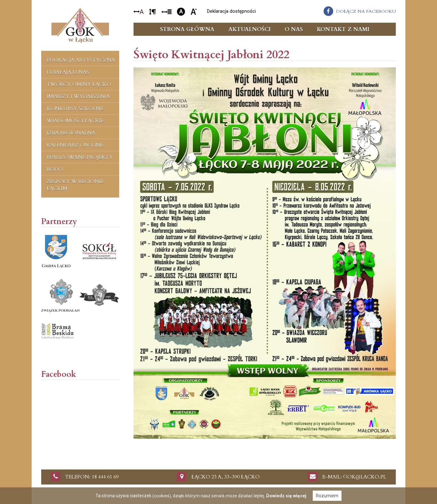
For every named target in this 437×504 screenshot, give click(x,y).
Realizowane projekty (80, 157)
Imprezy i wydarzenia (78, 97)
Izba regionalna (71, 133)
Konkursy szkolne (75, 109)
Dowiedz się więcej (286, 496)
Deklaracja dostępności (231, 11)
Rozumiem (327, 496)
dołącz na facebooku (366, 11)
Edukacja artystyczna (81, 60)
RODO (55, 169)
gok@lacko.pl (365, 477)
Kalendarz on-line (75, 145)
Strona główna (187, 29)
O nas (294, 29)
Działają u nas (68, 72)
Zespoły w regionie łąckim (75, 185)
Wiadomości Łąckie (75, 121)
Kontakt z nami (343, 29)
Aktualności (249, 29)
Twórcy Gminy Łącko (79, 84)
